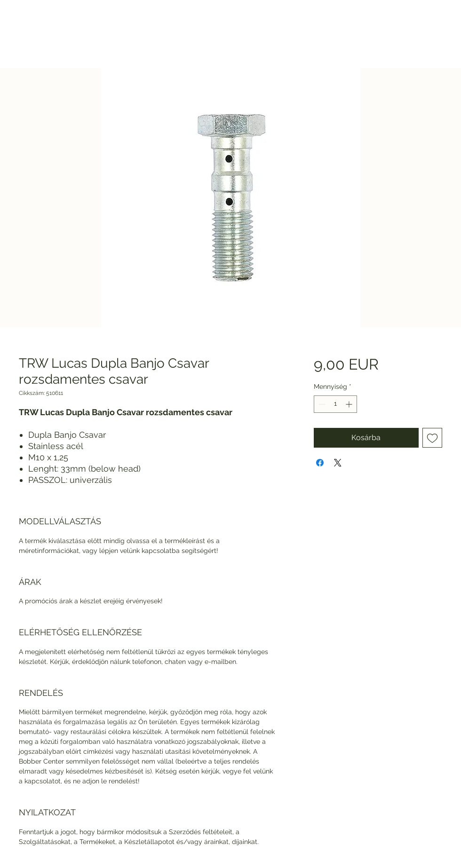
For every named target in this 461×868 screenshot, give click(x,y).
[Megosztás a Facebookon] (320, 463)
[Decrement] (321, 404)
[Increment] (350, 404)
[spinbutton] (335, 404)
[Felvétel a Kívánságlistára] (432, 438)
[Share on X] (338, 463)
